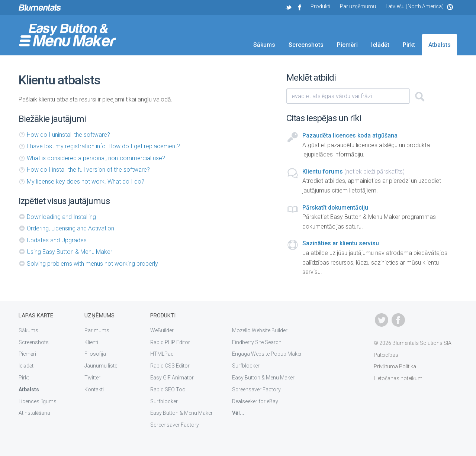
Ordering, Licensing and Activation (70, 228)
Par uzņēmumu (358, 6)
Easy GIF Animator (172, 378)
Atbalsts (440, 45)
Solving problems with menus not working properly (92, 264)
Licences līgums (38, 401)
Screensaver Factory (175, 425)
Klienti (91, 342)
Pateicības (386, 355)
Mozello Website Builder (260, 330)
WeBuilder (162, 330)
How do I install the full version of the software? (88, 170)
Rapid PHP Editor (170, 342)
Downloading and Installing (61, 217)
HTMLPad (162, 354)
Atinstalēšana (34, 413)
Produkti (320, 6)
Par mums (97, 330)
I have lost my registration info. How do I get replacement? (103, 146)
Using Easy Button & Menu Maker (70, 252)
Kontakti (94, 389)
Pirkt (409, 45)
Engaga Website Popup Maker (267, 354)
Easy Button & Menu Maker (181, 413)
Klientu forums (323, 172)
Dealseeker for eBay (255, 401)
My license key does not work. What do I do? (86, 182)
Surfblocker (164, 401)
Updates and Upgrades (57, 240)
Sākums (264, 45)
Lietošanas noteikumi (399, 378)
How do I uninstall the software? (68, 135)
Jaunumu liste (101, 366)
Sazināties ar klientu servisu (341, 243)
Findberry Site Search (257, 342)
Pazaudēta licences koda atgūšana (350, 135)
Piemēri (347, 45)
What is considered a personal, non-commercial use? (96, 158)
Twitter (92, 378)
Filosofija (95, 354)
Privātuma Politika (395, 366)
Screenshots (306, 45)
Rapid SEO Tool (168, 389)
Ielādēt (380, 45)
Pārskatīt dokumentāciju (335, 208)
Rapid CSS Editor (170, 366)
